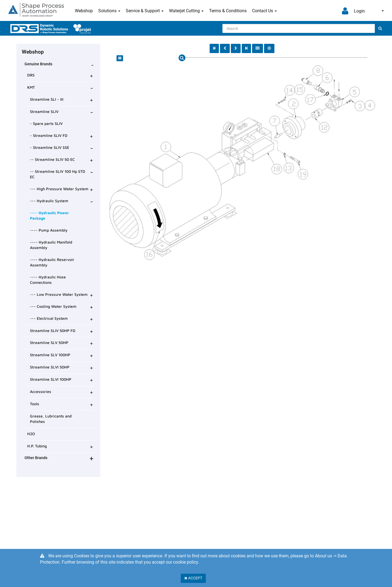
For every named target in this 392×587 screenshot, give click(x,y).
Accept (193, 578)
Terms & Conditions (228, 11)
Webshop (84, 11)
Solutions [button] (109, 11)
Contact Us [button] (264, 11)
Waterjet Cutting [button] (186, 11)
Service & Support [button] (145, 11)
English (383, 11)
